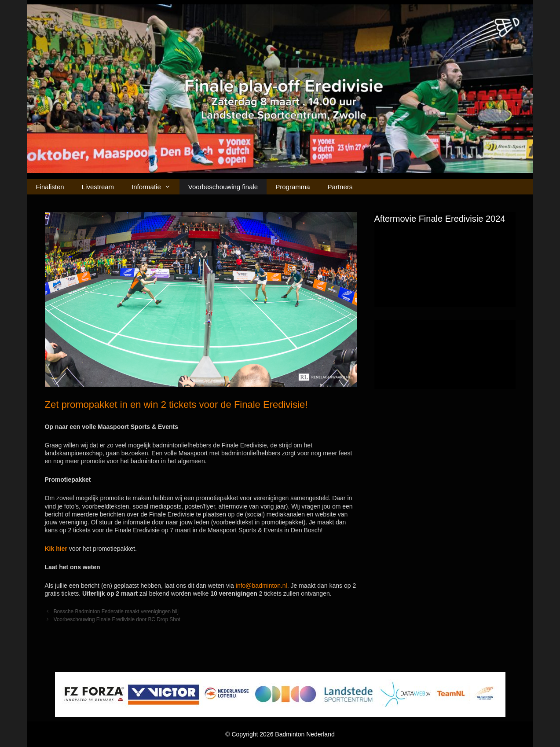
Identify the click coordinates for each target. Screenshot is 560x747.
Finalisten (50, 187)
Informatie (156, 187)
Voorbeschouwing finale (223, 187)
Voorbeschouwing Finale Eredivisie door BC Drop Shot (117, 619)
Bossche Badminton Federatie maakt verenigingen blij (116, 612)
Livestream (98, 187)
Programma (293, 187)
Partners (340, 187)
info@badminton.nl (262, 586)
